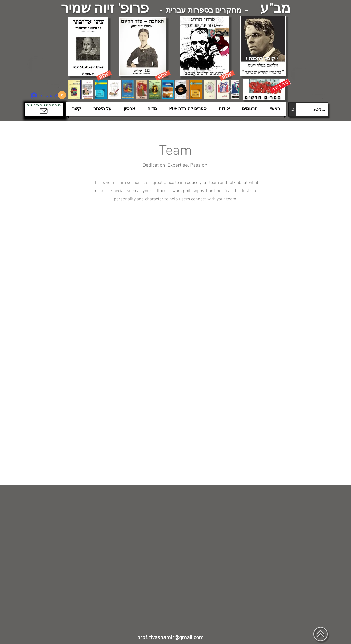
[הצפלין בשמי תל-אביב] (46, 72)
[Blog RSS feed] (62, 95)
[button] (44, 109)
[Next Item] (230, 89)
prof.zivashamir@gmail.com (170, 638)
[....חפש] (316, 109)
